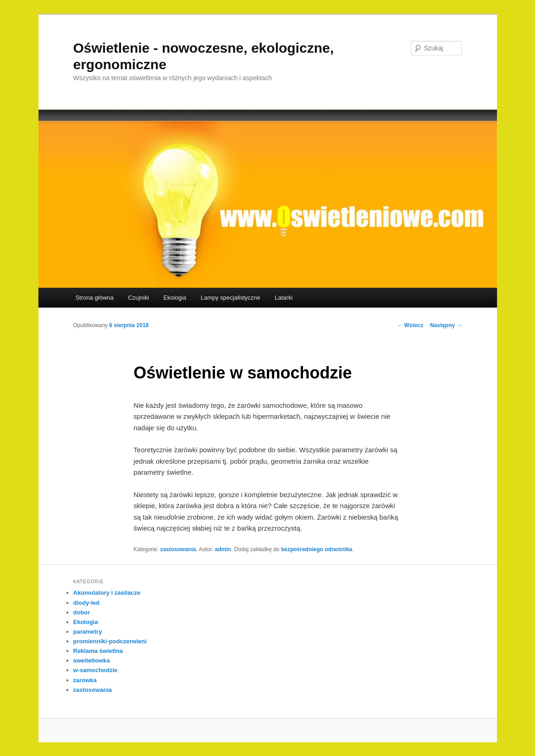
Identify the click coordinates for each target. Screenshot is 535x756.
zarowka (85, 680)
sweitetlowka (92, 660)
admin (223, 549)
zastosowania (178, 549)
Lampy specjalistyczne (231, 298)
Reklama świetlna (98, 651)
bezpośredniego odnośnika (317, 549)
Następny (446, 325)
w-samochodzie (96, 670)
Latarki (284, 298)
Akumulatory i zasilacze (107, 593)
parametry (88, 632)
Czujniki (138, 298)
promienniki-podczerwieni (110, 641)
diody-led (87, 603)
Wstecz (410, 325)
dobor (82, 612)
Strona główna (95, 298)
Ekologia (175, 298)
